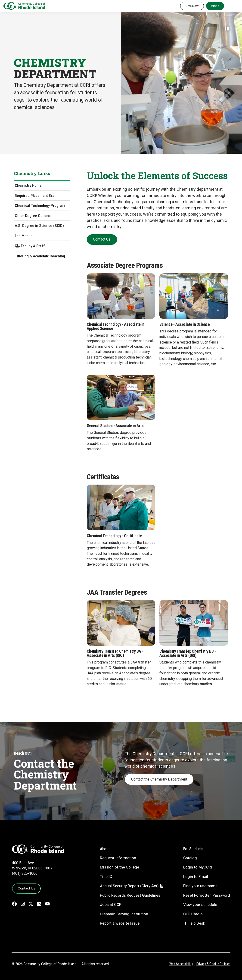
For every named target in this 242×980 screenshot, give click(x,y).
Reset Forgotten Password (207, 895)
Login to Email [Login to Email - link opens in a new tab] (196, 877)
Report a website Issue (120, 923)
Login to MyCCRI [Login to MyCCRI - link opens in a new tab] (198, 867)
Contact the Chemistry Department (159, 779)
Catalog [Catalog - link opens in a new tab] (190, 858)
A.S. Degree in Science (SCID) (39, 226)
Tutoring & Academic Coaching (40, 256)
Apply (215, 6)
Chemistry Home (28, 185)
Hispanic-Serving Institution (124, 914)
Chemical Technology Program (40, 205)
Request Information (118, 858)
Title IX (106, 877)
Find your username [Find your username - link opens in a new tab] (200, 886)
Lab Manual (24, 236)
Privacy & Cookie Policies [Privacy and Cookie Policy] (213, 964)
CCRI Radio (193, 914)
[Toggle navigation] (233, 6)
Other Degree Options (33, 216)
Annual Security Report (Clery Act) (129, 886)
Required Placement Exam (36, 196)
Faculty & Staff (30, 246)
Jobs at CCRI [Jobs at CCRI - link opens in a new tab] (111, 905)
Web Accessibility (181, 964)
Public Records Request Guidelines (130, 895)
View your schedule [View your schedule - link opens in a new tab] (200, 905)
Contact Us (26, 888)
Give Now (192, 6)
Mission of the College (119, 867)
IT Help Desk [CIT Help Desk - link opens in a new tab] (194, 923)
